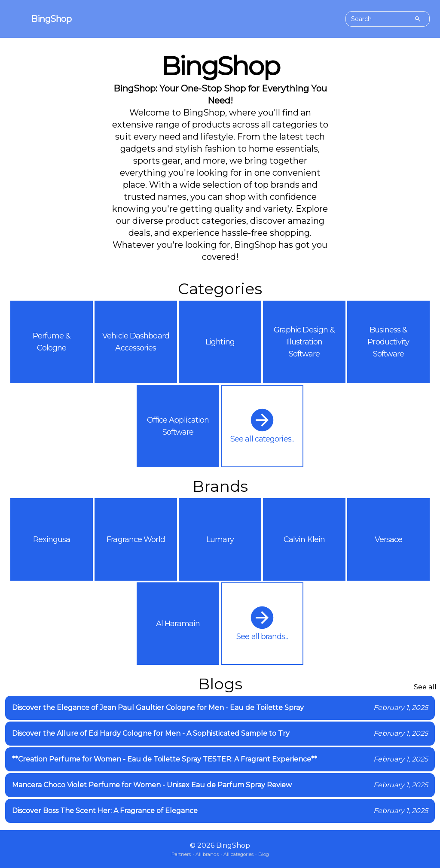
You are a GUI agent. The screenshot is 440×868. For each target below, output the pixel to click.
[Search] (418, 19)
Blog (264, 854)
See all (425, 687)
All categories (238, 854)
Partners (181, 854)
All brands (207, 854)
